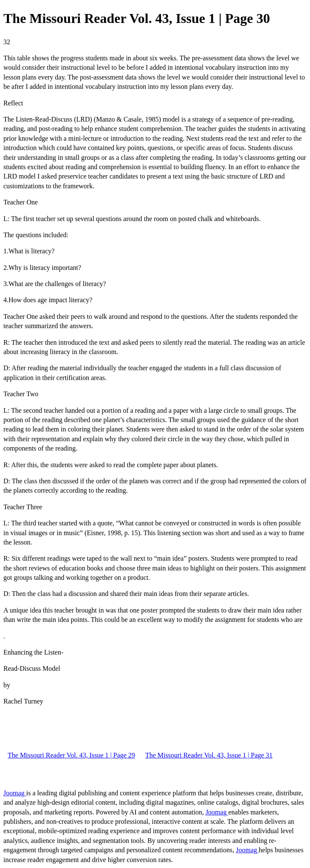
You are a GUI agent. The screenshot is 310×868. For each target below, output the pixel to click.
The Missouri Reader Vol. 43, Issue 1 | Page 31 (209, 755)
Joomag (15, 793)
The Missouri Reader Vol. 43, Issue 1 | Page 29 (71, 755)
